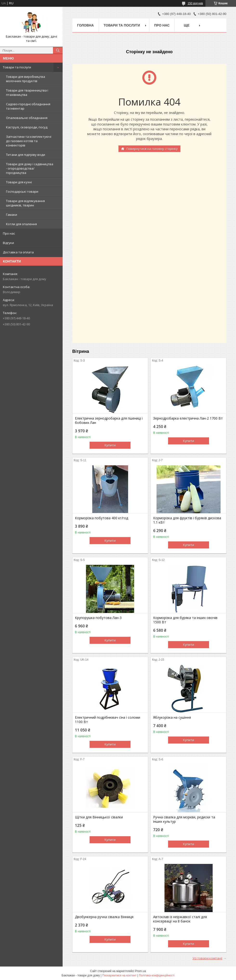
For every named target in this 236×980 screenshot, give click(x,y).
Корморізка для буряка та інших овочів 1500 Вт (185, 620)
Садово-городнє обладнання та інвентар (28, 106)
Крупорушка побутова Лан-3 (98, 618)
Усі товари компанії (207, 958)
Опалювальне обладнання (27, 118)
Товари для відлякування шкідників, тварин (25, 203)
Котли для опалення (21, 224)
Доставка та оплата (18, 252)
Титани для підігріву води (26, 155)
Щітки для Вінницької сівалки (99, 817)
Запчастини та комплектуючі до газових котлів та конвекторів (29, 141)
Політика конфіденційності (157, 975)
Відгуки (8, 243)
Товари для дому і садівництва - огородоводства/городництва (30, 168)
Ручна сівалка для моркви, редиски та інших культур (184, 819)
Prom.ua (141, 971)
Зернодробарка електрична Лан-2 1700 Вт (188, 418)
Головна (85, 25)
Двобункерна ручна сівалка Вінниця (104, 917)
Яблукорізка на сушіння (172, 717)
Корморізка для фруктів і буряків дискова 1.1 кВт (187, 520)
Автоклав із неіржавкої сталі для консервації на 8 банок (180, 919)
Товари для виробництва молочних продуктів (26, 79)
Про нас (9, 233)
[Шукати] (58, 50)
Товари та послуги (17, 67)
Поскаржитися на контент (119, 975)
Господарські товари (22, 191)
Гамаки (12, 215)
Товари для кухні (19, 182)
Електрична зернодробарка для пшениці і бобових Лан (109, 421)
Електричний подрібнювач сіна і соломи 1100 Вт (108, 720)
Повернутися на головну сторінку (152, 149)
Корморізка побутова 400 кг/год (102, 518)
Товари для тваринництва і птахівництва (27, 92)
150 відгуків (195, 3)
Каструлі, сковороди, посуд (27, 127)
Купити (110, 445)
